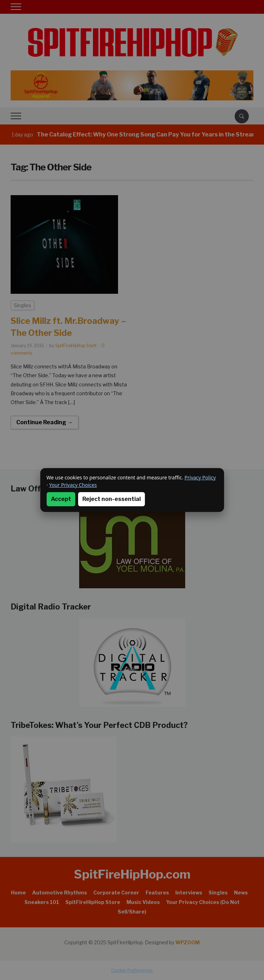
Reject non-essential (112, 499)
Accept (61, 499)
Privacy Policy (200, 477)
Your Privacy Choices (73, 485)
